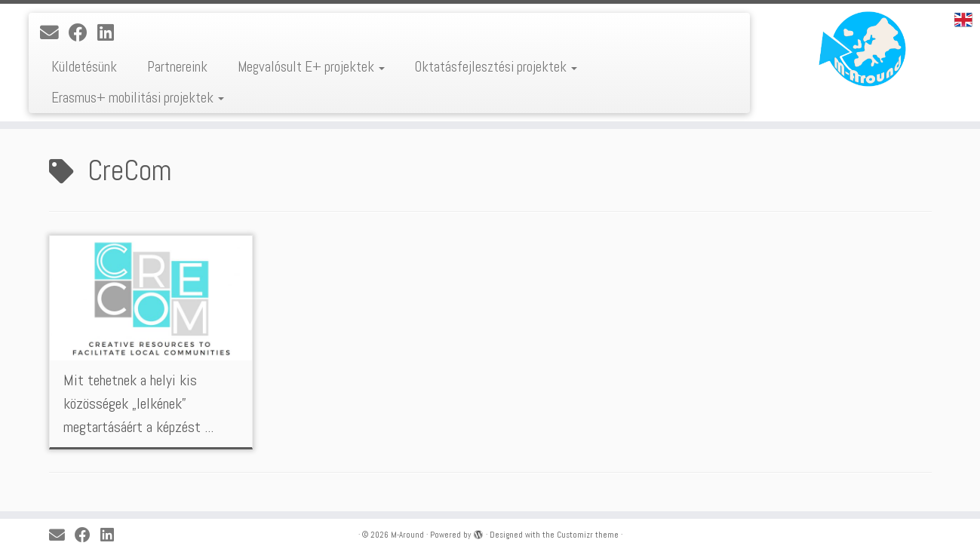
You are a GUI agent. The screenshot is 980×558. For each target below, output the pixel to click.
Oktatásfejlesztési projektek (496, 67)
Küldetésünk (84, 67)
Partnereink (177, 67)
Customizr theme (588, 535)
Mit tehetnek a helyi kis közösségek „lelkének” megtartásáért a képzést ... (138, 403)
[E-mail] (54, 33)
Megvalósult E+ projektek (311, 67)
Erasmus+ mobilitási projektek (138, 98)
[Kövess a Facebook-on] (83, 33)
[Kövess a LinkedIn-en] (111, 33)
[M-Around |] (867, 49)
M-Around (407, 535)
